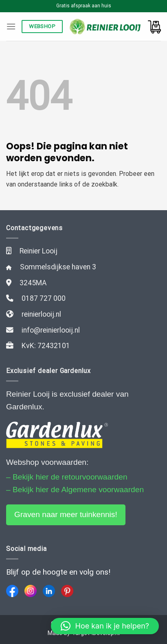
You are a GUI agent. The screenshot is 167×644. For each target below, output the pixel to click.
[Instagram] (31, 591)
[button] (105, 626)
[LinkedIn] (49, 591)
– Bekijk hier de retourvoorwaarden (67, 477)
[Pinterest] (67, 591)
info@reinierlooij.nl (51, 330)
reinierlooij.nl (41, 314)
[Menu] (11, 26)
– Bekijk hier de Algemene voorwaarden (75, 490)
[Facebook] (12, 591)
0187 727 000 (44, 298)
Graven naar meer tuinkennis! (66, 514)
